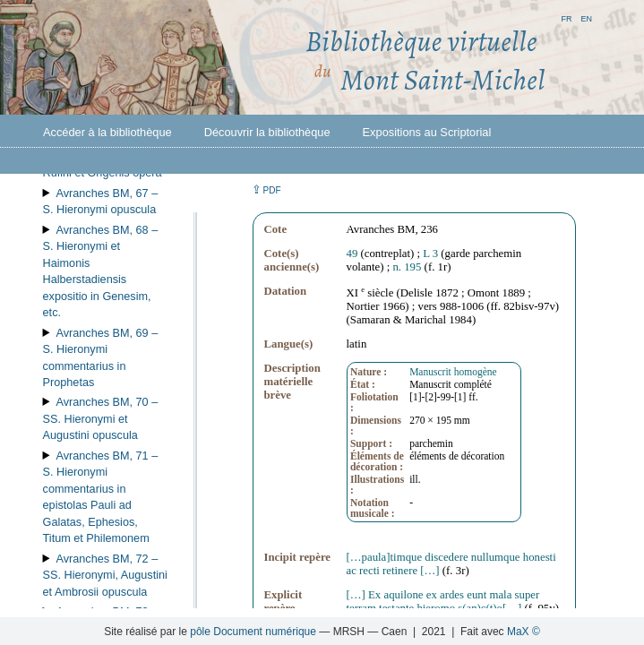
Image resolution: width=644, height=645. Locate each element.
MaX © (524, 632)
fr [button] (566, 17)
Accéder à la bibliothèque (107, 132)
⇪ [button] (266, 189)
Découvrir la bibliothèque (267, 132)
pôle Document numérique (253, 632)
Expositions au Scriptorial (427, 132)
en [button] (586, 17)
